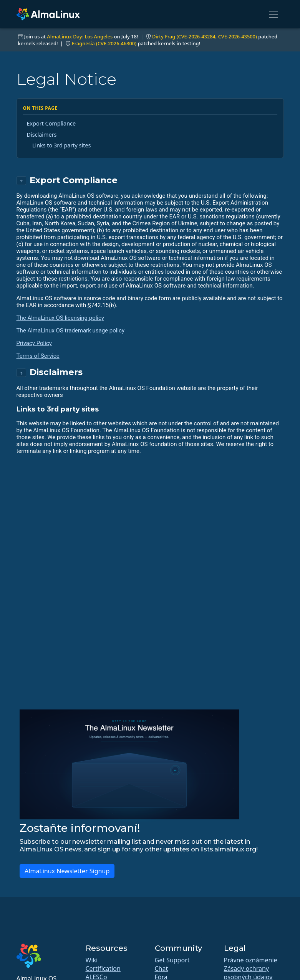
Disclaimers (42, 135)
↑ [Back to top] (21, 181)
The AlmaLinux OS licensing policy (60, 318)
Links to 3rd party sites (62, 145)
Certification (103, 968)
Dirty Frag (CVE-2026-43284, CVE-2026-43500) (205, 36)
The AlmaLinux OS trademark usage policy (71, 331)
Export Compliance (51, 123)
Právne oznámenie (251, 960)
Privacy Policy (34, 343)
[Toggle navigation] (273, 14)
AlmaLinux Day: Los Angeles (80, 36)
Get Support (172, 960)
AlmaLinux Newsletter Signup (67, 871)
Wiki (92, 960)
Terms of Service (38, 356)
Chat (162, 968)
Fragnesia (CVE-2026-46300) (104, 43)
